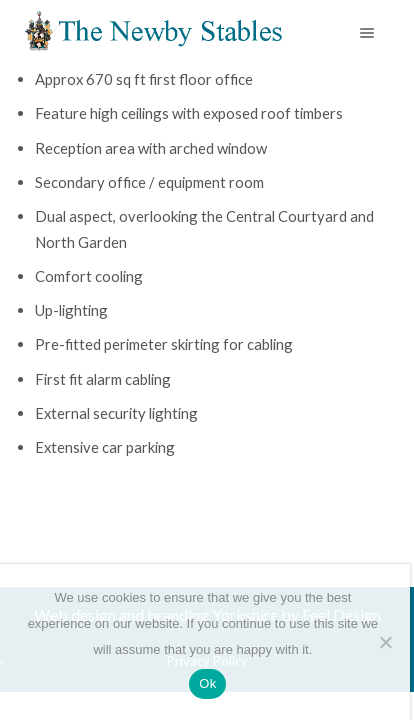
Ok (207, 683)
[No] (385, 642)
